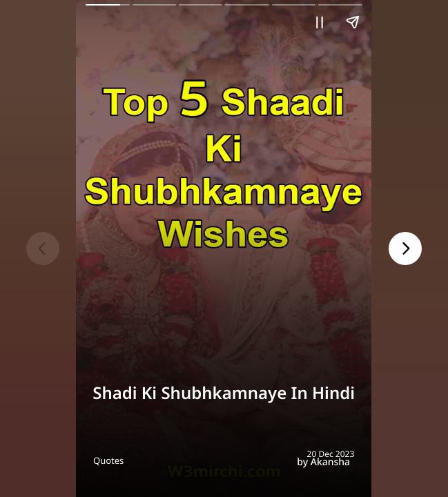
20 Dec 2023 (331, 454)
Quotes (108, 460)
